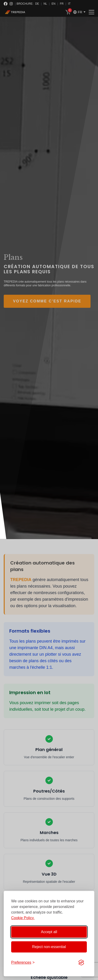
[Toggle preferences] (23, 963)
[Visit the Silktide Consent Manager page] (81, 963)
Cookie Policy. (23, 918)
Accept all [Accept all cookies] (49, 932)
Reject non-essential (49, 947)
